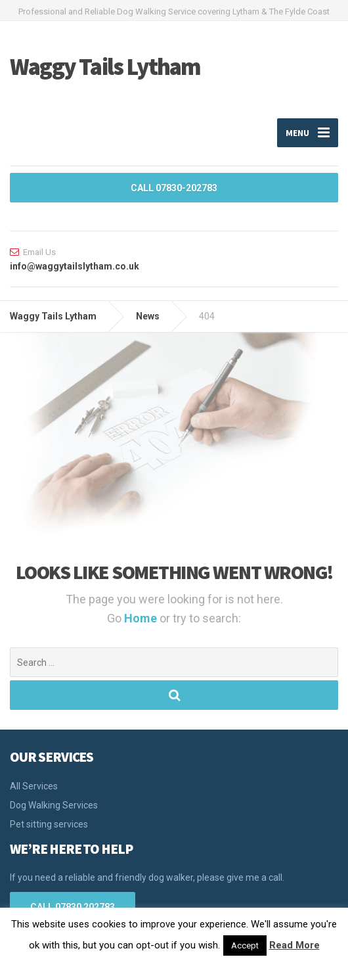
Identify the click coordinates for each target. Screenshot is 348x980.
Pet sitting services (49, 824)
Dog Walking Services (54, 805)
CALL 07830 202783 (73, 907)
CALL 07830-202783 (174, 188)
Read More (294, 945)
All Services (34, 786)
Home (142, 618)
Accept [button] (245, 945)
